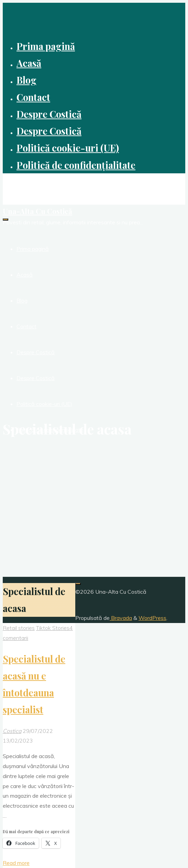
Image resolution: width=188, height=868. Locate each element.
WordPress (152, 618)
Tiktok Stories (53, 628)
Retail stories (19, 628)
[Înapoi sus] (78, 584)
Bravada (121, 618)
